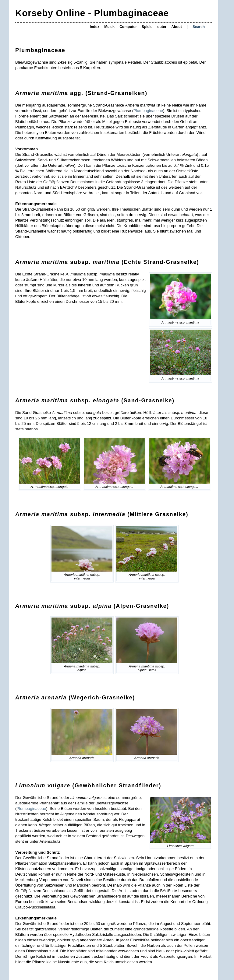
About (177, 27)
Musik (109, 27)
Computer (128, 27)
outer (162, 27)
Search (199, 27)
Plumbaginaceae (148, 111)
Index (95, 27)
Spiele (147, 27)
